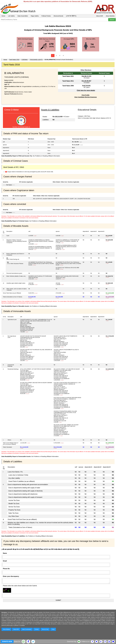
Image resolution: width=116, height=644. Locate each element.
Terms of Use (45, 629)
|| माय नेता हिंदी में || (71, 16)
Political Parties (46, 16)
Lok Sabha (11, 16)
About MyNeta (110, 16)
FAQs (53, 629)
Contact (37, 629)
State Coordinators (27, 629)
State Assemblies (23, 16)
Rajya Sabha (35, 16)
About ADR (100, 16)
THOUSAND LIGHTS (36, 60)
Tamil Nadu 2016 (14, 60)
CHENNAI (25, 60)
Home (3, 16)
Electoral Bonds (58, 16)
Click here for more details (86, 90)
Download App (72, 642)
